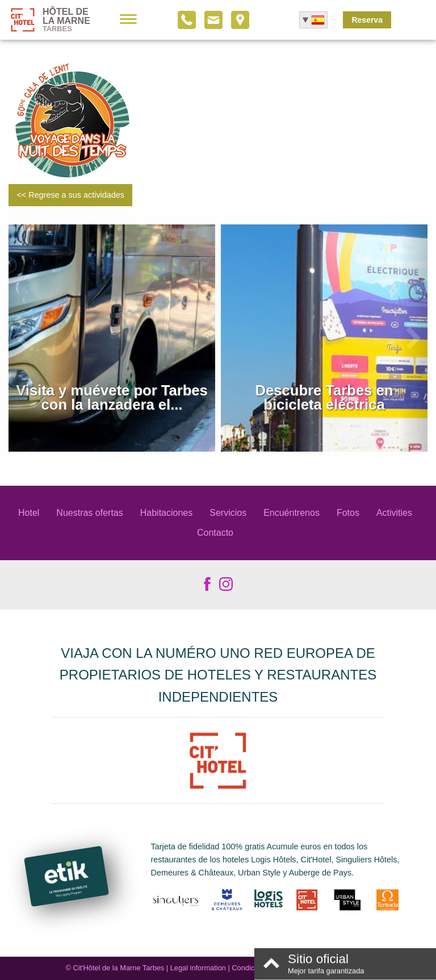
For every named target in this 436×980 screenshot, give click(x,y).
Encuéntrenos (292, 513)
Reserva (367, 20)
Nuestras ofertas (89, 513)
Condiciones (251, 968)
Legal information (198, 968)
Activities (394, 513)
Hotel (29, 513)
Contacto (215, 533)
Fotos (348, 513)
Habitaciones (167, 513)
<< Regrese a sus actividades (70, 195)
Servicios (228, 513)
